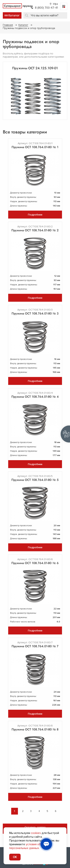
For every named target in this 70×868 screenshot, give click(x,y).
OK (15, 857)
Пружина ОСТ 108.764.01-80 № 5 (35, 480)
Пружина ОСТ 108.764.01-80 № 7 (35, 646)
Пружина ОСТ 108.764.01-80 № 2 (35, 230)
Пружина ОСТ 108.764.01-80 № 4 (35, 397)
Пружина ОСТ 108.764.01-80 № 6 (35, 563)
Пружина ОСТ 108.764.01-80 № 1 (35, 147)
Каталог (23, 25)
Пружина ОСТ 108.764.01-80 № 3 (35, 313)
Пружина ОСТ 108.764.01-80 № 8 (35, 729)
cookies (36, 833)
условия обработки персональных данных (30, 846)
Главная (8, 25)
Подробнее (35, 215)
